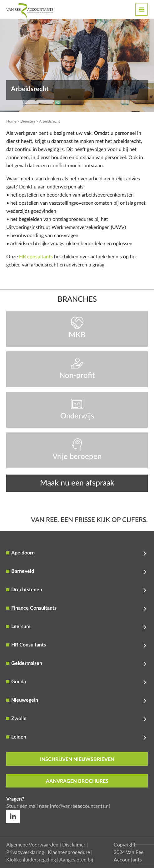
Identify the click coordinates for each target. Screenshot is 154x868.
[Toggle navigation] (142, 9)
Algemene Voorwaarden (32, 845)
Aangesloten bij (76, 860)
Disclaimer (74, 845)
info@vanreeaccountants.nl (80, 806)
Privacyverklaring (25, 852)
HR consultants (36, 257)
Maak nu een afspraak (77, 483)
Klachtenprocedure (69, 852)
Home (11, 121)
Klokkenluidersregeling (31, 860)
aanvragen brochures (77, 781)
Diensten (28, 121)
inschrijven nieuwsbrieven (77, 759)
